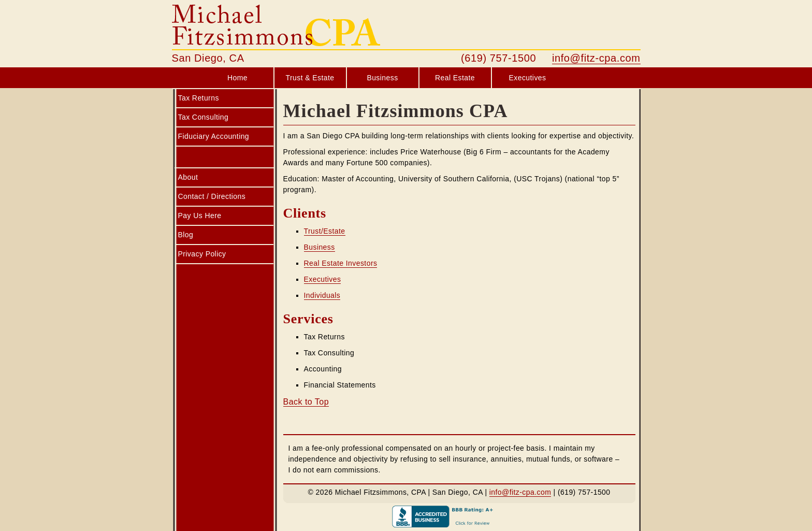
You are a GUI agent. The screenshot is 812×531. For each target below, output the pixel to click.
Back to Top (306, 402)
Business (382, 78)
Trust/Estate (325, 231)
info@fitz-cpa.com (596, 58)
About (188, 177)
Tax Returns (199, 98)
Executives (528, 78)
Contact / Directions (212, 196)
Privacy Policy (202, 254)
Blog (186, 235)
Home (237, 78)
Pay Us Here (200, 216)
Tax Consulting (204, 117)
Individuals (322, 295)
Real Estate (455, 78)
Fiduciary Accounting (214, 136)
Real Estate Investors (341, 263)
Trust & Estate (310, 78)
